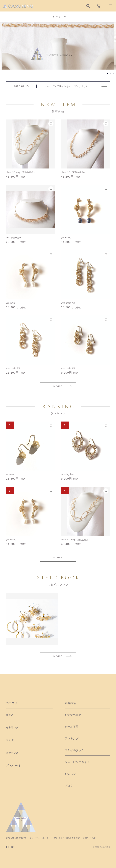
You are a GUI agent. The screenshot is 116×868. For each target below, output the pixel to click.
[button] (108, 73)
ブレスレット (13, 766)
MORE (58, 386)
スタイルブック (74, 750)
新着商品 (70, 703)
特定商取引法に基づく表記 (67, 838)
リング (10, 740)
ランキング (72, 739)
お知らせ (70, 774)
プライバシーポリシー (40, 838)
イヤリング (12, 727)
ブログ (69, 786)
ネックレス (12, 753)
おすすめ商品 (73, 715)
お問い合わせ (90, 838)
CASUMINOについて (16, 838)
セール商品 (72, 727)
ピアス (10, 715)
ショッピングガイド (77, 762)
